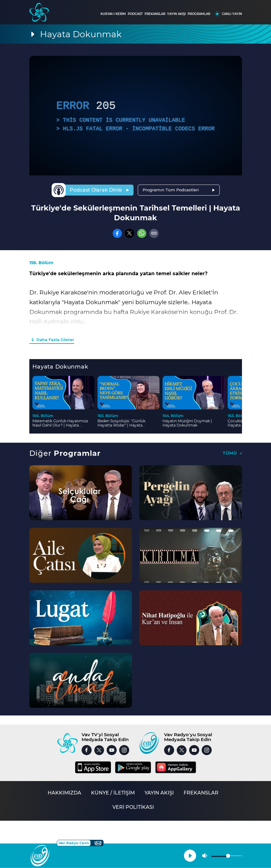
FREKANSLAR (155, 14)
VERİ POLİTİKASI (133, 807)
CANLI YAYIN (232, 14)
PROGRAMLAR (199, 14)
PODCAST (135, 14)
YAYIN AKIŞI (176, 14)
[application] (136, 116)
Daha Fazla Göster (55, 340)
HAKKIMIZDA (64, 793)
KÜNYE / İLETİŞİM (113, 793)
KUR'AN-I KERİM (113, 14)
